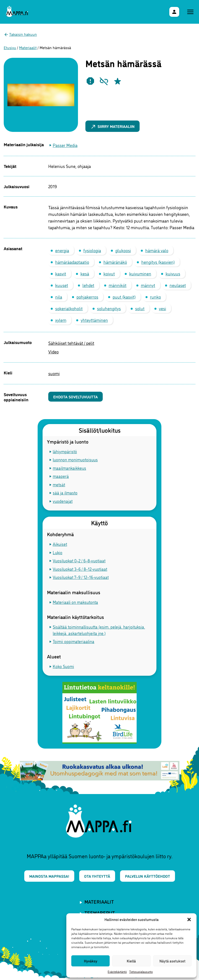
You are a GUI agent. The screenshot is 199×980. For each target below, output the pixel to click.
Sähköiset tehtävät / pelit (71, 343)
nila (59, 297)
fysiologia (92, 250)
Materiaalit (28, 47)
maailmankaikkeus (69, 469)
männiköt (118, 285)
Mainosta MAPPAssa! (46, 877)
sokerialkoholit (69, 308)
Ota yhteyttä (97, 877)
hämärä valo (157, 250)
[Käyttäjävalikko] (174, 12)
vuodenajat (63, 502)
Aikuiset (60, 545)
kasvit (61, 273)
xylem (61, 320)
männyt (148, 285)
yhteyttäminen (94, 320)
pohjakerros (87, 297)
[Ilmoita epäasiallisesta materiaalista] (90, 81)
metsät (59, 485)
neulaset (178, 285)
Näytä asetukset (172, 961)
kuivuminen (140, 273)
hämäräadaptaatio (72, 262)
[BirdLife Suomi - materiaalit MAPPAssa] (99, 714)
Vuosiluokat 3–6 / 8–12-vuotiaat (80, 570)
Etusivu (10, 47)
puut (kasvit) (124, 297)
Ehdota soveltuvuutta (78, 397)
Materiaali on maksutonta (75, 603)
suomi (54, 373)
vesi (162, 308)
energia (62, 250)
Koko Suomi (63, 667)
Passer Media (65, 145)
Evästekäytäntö (117, 971)
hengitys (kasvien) (158, 262)
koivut (109, 273)
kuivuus (173, 273)
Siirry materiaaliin (115, 126)
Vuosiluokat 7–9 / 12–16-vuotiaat (81, 578)
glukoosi (123, 250)
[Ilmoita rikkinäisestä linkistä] (104, 81)
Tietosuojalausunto (141, 971)
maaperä (61, 477)
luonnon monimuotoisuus (75, 460)
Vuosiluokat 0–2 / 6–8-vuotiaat (79, 561)
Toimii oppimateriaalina (74, 642)
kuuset (62, 285)
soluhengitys (109, 308)
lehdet (88, 285)
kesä (85, 273)
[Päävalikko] (190, 12)
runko (155, 297)
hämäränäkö (115, 262)
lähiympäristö (65, 452)
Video (53, 351)
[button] (189, 919)
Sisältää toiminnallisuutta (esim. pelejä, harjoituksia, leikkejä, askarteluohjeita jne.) (99, 631)
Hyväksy (91, 961)
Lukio (58, 553)
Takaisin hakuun (23, 34)
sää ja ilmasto (65, 494)
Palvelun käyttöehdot (151, 877)
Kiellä (131, 961)
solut (140, 308)
